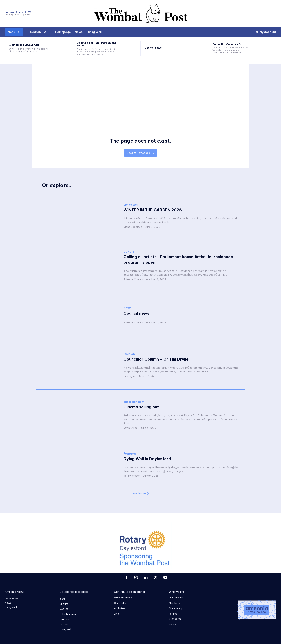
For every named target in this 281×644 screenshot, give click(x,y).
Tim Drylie (129, 376)
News (127, 308)
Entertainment (134, 402)
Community (176, 608)
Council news (153, 48)
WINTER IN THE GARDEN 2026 (153, 210)
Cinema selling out (141, 407)
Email (117, 614)
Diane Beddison (133, 227)
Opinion (129, 354)
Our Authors (176, 598)
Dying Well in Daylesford (147, 459)
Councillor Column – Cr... (228, 44)
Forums (173, 614)
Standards (175, 619)
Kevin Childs (131, 428)
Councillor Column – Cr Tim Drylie (156, 359)
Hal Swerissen (132, 476)
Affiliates (120, 608)
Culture (129, 252)
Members (174, 603)
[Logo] (252, 610)
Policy (172, 624)
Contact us (121, 603)
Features (130, 454)
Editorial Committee (136, 279)
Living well (131, 205)
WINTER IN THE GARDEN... (25, 45)
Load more (141, 493)
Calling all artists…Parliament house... (96, 44)
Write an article (123, 598)
